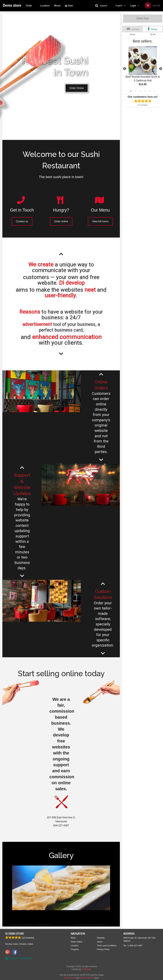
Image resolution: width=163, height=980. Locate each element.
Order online (61, 221)
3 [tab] (140, 91)
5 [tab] (150, 91)
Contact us (22, 221)
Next (161, 69)
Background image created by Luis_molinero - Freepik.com (32, 925)
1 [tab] (131, 91)
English (119, 6)
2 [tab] (136, 91)
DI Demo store (14, 934)
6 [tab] (154, 91)
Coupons (75, 949)
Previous (125, 69)
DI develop (86, 969)
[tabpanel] (143, 69)
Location (45, 6)
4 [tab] (145, 91)
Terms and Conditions (107, 946)
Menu (73, 938)
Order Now (143, 18)
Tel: (133, 946)
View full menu (100, 221)
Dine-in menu (69, 8)
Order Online (29, 8)
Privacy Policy (103, 949)
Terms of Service (87, 978)
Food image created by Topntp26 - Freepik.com (91, 925)
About (57, 6)
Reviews (101, 938)
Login (133, 6)
